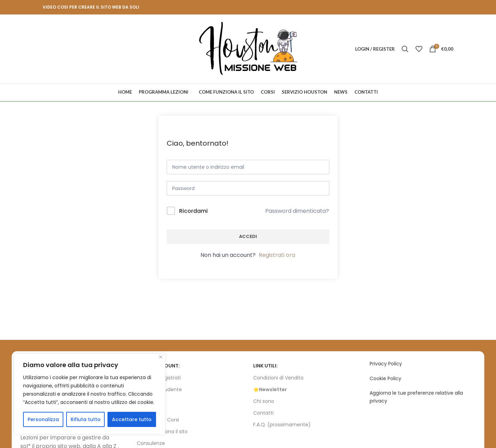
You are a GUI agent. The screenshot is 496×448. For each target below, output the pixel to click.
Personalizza (43, 419)
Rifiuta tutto (86, 419)
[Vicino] (161, 357)
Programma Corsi (158, 420)
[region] (90, 394)
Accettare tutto (132, 419)
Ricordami (193, 211)
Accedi (248, 236)
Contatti (263, 413)
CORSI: (145, 408)
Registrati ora (277, 255)
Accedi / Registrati (159, 378)
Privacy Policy (386, 364)
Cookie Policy (385, 378)
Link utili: (265, 366)
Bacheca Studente (159, 389)
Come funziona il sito (162, 431)
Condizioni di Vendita (278, 378)
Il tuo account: (158, 366)
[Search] (405, 49)
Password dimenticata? (297, 211)
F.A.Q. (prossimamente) (282, 425)
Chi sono (264, 401)
